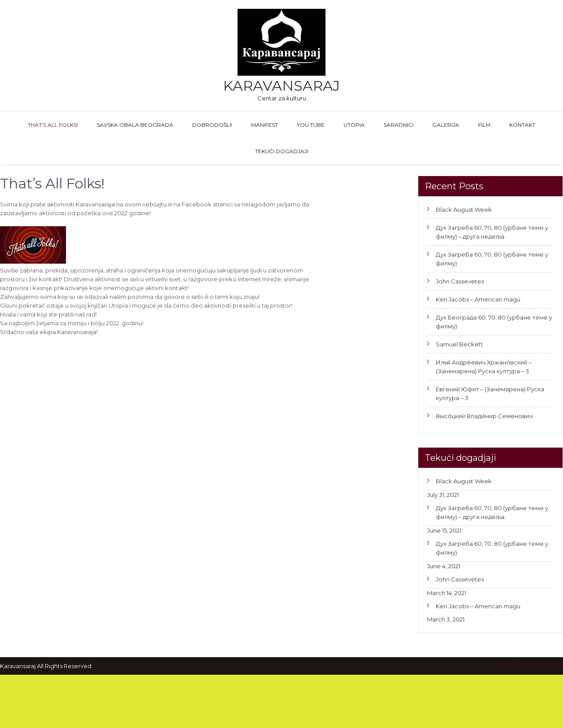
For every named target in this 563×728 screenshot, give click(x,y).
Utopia (354, 125)
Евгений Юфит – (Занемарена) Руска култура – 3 (490, 393)
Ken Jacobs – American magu (478, 299)
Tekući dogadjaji (282, 151)
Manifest (265, 125)
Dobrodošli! (212, 125)
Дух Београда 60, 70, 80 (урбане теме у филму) (494, 322)
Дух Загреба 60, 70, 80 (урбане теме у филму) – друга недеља (492, 232)
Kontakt (522, 125)
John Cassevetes (460, 281)
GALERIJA (446, 125)
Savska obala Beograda (135, 125)
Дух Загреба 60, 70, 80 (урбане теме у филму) (492, 259)
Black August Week (464, 210)
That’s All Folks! (53, 125)
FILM (484, 125)
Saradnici (398, 125)
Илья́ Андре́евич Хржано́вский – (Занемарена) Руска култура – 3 (484, 367)
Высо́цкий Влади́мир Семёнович (484, 416)
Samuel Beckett (459, 344)
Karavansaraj (281, 86)
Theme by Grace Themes (527, 666)
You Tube (311, 125)
